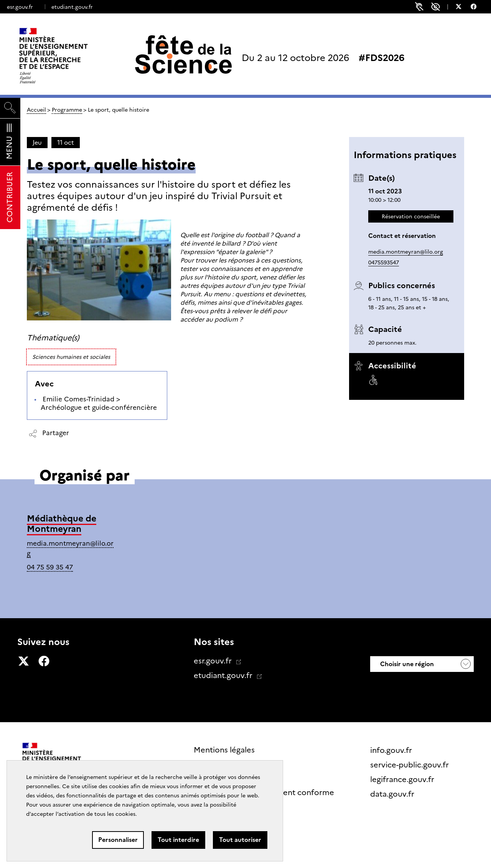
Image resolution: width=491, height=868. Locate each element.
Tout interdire (178, 840)
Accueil (36, 110)
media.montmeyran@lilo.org (406, 252)
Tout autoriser (240, 840)
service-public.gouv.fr (410, 765)
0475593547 (384, 262)
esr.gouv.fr (20, 7)
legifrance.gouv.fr (403, 779)
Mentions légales (224, 750)
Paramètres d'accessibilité (436, 7)
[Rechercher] (10, 108)
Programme (67, 110)
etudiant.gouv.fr (72, 7)
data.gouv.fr (393, 794)
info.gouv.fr (392, 750)
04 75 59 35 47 (50, 567)
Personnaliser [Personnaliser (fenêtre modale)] (118, 840)
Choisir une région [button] (406, 664)
